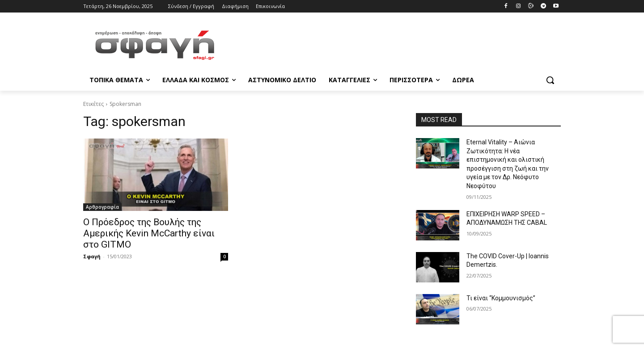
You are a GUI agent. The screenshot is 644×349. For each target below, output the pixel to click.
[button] (550, 80)
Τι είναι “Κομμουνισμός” (501, 298)
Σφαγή (92, 256)
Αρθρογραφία (102, 207)
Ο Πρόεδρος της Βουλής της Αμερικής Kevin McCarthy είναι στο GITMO (149, 233)
